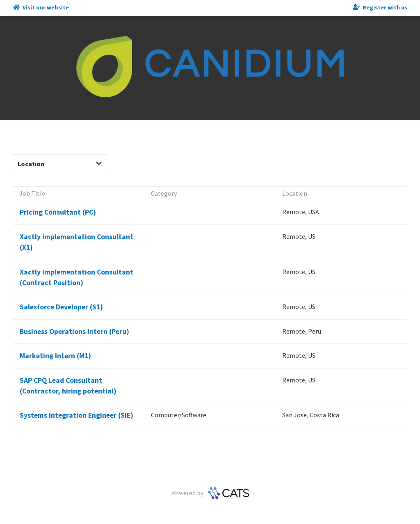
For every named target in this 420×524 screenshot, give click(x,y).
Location (60, 164)
